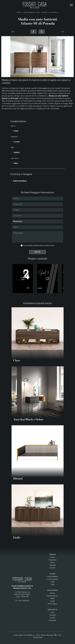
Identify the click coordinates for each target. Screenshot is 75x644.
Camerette (52, 620)
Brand (52, 563)
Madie (45, 13)
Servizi (52, 557)
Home (19, 13)
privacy (51, 245)
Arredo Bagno (52, 604)
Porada (16, 131)
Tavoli (52, 582)
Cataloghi (52, 565)
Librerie (52, 593)
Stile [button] (12, 147)
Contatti (52, 568)
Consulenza (52, 560)
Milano (16, 163)
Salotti (52, 601)
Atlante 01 (54, 13)
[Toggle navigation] (71, 5)
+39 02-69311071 (24, 600)
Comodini (52, 615)
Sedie (52, 584)
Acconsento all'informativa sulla (39, 245)
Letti (52, 612)
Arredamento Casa (32, 13)
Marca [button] (13, 126)
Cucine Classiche (52, 579)
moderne (17, 152)
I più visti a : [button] (15, 158)
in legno (17, 142)
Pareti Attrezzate (52, 596)
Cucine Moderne (52, 577)
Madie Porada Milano (20, 181)
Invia (37, 252)
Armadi (52, 618)
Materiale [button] (14, 137)
